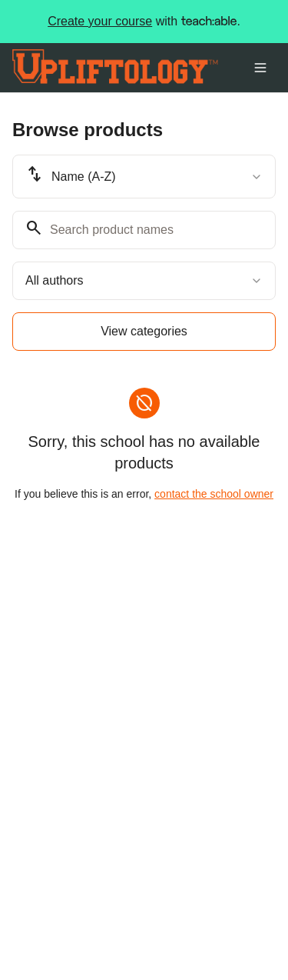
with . (144, 22)
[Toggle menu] (260, 68)
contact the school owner (214, 494)
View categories (144, 331)
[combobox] (144, 177)
